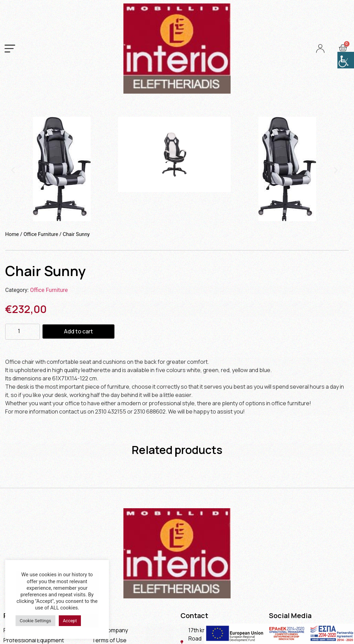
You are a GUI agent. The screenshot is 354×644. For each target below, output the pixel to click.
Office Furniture (41, 234)
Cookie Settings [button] (35, 621)
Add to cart (78, 331)
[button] (13, 170)
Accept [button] (70, 621)
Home (12, 234)
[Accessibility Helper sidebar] (346, 60)
